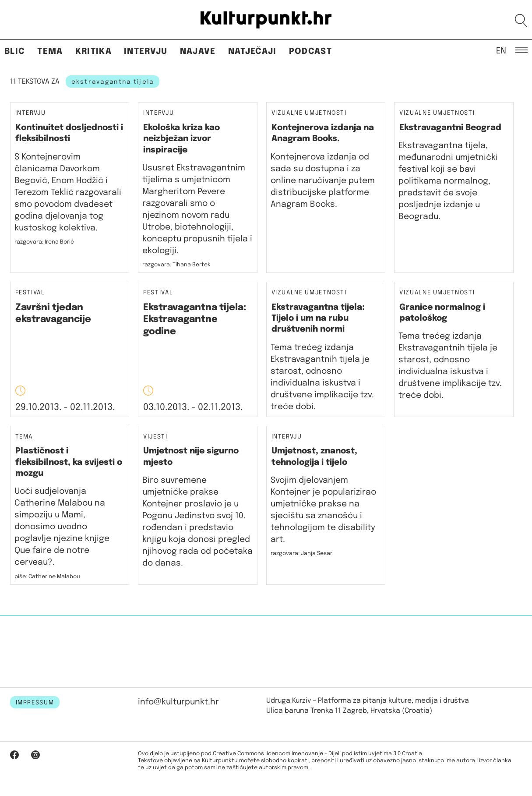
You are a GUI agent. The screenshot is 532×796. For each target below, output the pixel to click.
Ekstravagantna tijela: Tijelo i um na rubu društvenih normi (318, 318)
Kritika (93, 51)
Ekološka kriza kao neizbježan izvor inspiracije (181, 139)
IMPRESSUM (35, 703)
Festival (30, 293)
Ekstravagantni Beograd (450, 128)
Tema (50, 51)
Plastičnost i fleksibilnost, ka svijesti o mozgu (69, 462)
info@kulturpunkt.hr (178, 702)
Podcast (310, 51)
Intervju (146, 51)
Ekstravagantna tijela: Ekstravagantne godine (195, 320)
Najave (198, 51)
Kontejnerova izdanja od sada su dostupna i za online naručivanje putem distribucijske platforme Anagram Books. (323, 181)
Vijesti (155, 437)
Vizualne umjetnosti (309, 113)
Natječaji (252, 51)
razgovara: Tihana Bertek (176, 265)
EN (501, 50)
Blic (15, 51)
